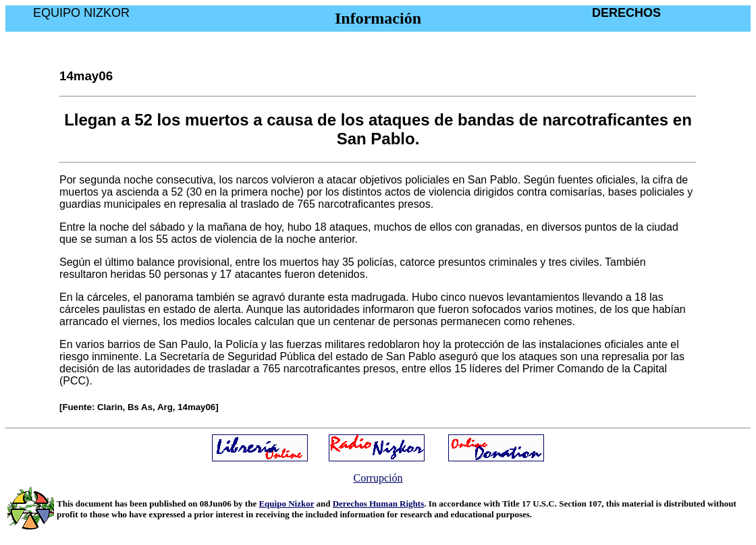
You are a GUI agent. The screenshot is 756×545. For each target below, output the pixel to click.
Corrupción (378, 478)
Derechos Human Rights (379, 504)
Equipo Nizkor (286, 504)
